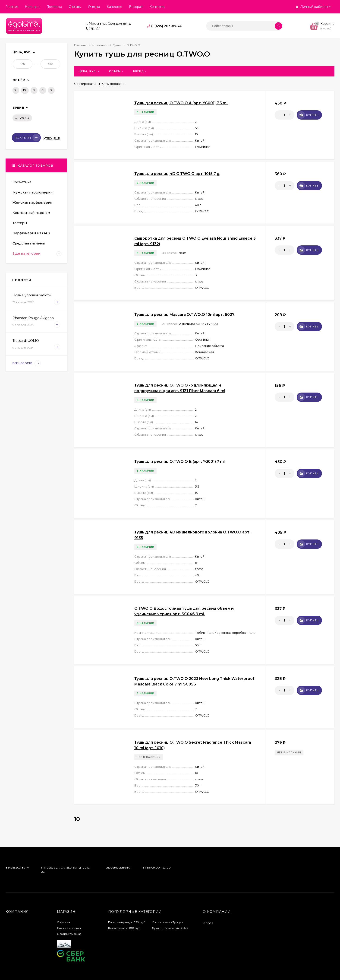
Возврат (136, 7)
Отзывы (75, 7)
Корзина (63, 922)
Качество (115, 7)
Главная (12, 7)
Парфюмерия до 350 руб (127, 922)
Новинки (32, 7)
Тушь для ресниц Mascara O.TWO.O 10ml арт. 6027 (184, 315)
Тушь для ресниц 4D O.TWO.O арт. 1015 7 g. (177, 174)
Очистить (52, 138)
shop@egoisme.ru (118, 867)
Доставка (54, 7)
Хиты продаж (110, 84)
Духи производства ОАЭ (170, 928)
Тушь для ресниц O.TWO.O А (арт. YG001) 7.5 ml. (181, 103)
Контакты (157, 7)
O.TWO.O (22, 118)
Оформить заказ (69, 934)
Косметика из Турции (168, 922)
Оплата (94, 7)
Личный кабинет (69, 928)
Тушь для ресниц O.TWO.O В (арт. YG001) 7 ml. (180, 461)
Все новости (27, 363)
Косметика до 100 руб (124, 928)
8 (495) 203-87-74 (166, 26)
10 (24, 90)
